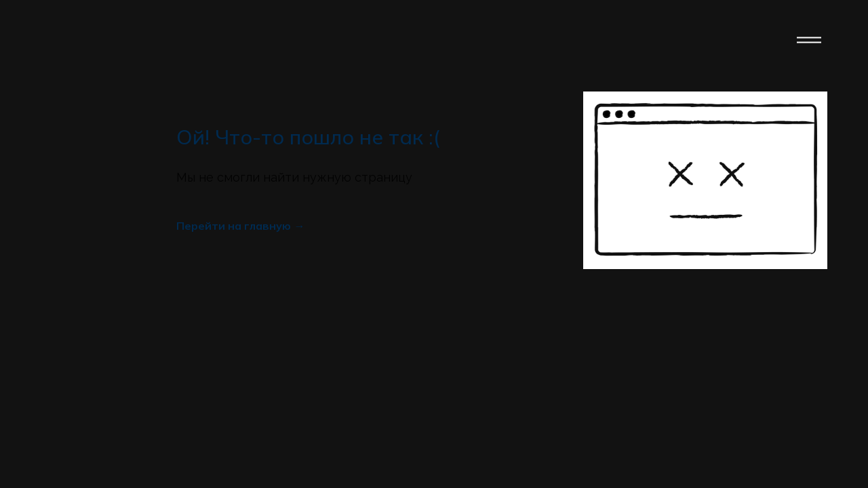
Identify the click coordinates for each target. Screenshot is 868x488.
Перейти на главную (234, 226)
